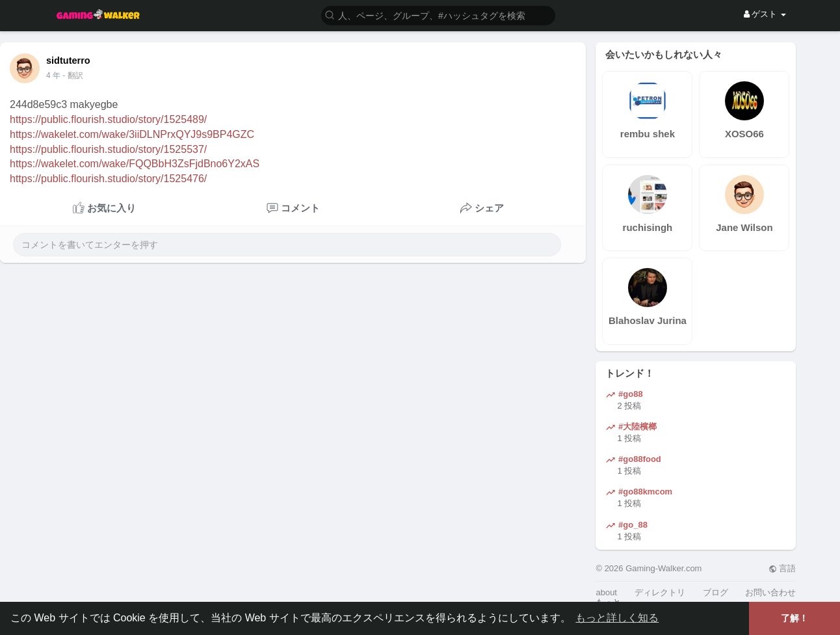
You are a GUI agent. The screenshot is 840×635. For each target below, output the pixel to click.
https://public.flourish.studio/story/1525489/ (108, 119)
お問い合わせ (770, 592)
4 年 (53, 75)
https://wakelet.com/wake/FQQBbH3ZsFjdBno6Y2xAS (135, 164)
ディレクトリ (660, 592)
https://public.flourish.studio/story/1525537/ (108, 149)
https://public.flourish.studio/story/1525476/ (108, 179)
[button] (438, 15)
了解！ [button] (794, 618)
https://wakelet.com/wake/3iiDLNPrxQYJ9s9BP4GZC (132, 134)
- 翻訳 (72, 75)
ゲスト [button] (765, 14)
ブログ (715, 592)
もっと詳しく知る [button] (617, 618)
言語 (782, 568)
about (606, 592)
